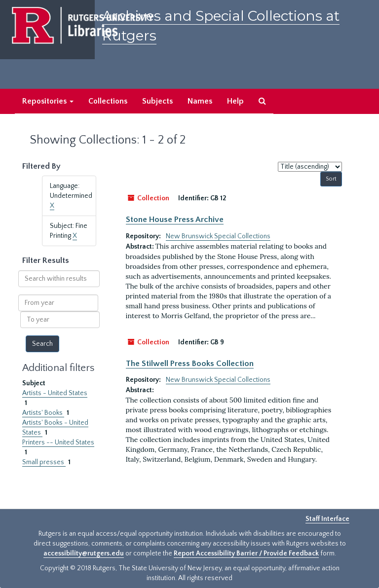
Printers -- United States (58, 442)
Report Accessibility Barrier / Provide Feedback (246, 553)
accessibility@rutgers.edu (84, 553)
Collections (108, 101)
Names (200, 101)
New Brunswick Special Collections (218, 236)
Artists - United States (55, 393)
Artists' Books (43, 413)
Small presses (44, 462)
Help (235, 101)
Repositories (48, 101)
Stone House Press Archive (175, 220)
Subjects (157, 101)
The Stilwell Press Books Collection (190, 364)
